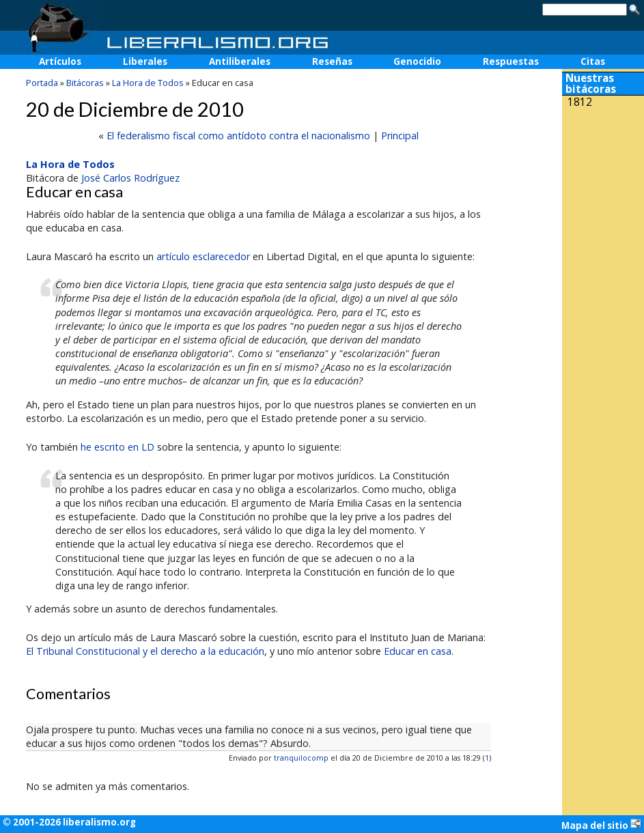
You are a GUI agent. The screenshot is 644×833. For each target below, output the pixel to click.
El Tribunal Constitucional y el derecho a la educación (145, 651)
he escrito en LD (117, 447)
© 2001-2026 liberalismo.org (69, 822)
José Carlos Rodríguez (130, 178)
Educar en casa (418, 651)
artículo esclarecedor (203, 256)
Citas (593, 61)
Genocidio (417, 61)
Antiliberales (240, 61)
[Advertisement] (603, 203)
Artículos (60, 61)
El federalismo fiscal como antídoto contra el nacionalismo (238, 136)
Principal (400, 136)
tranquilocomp (301, 758)
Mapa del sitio (601, 825)
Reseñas (332, 61)
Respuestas (511, 61)
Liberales (145, 61)
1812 (580, 102)
